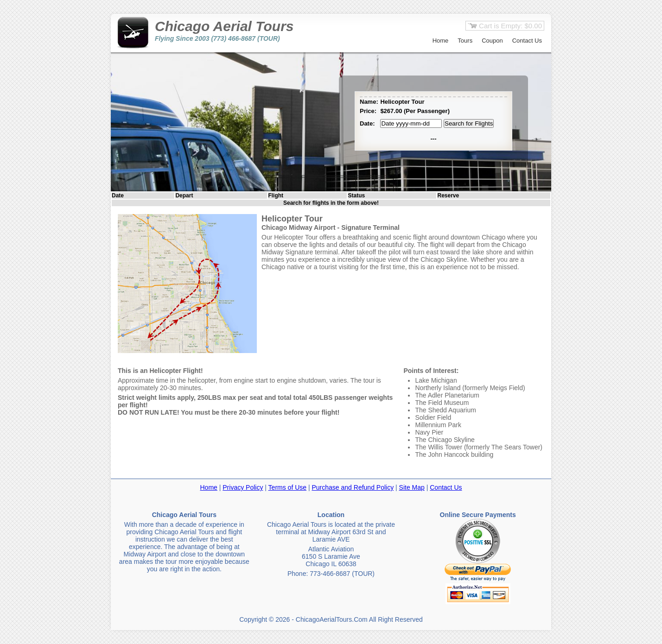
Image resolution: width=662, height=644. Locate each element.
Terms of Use (287, 487)
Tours (465, 41)
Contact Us (527, 41)
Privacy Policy (243, 487)
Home (441, 41)
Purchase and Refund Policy (353, 487)
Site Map (412, 487)
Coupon (492, 41)
